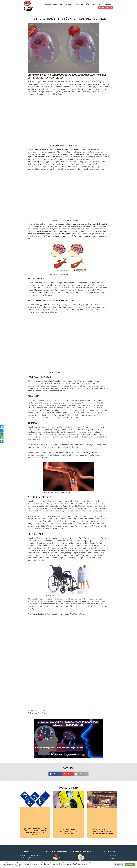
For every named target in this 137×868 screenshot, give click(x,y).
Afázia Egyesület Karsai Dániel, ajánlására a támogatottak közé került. (102, 831)
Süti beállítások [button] (119, 864)
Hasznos (68, 4)
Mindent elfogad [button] (130, 864)
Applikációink (78, 4)
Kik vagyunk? (98, 4)
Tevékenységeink (51, 4)
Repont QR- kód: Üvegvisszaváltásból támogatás (68, 832)
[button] (55, 774)
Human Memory (42, 711)
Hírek (61, 4)
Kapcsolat (108, 4)
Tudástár (88, 4)
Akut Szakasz (43, 713)
